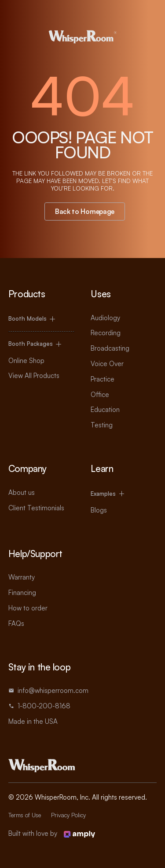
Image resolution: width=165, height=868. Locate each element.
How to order (28, 608)
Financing (22, 593)
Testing (102, 425)
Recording (106, 333)
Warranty (22, 577)
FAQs (16, 623)
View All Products (34, 376)
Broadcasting (110, 348)
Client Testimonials (36, 508)
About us (22, 492)
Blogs (99, 510)
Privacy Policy (68, 815)
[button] (41, 319)
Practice (103, 379)
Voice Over (107, 364)
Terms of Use (25, 815)
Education (105, 410)
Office (100, 395)
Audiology (105, 318)
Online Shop (26, 361)
